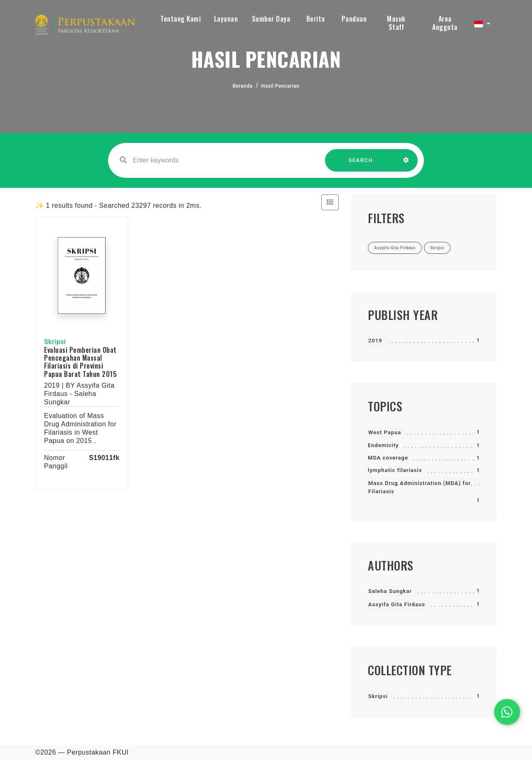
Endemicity (383, 445)
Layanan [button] (226, 19)
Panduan (354, 19)
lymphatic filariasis (395, 470)
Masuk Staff (396, 23)
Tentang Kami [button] (181, 19)
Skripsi (378, 696)
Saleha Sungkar (390, 591)
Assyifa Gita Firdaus (397, 604)
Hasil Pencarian (281, 86)
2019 (375, 341)
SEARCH (361, 164)
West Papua (385, 432)
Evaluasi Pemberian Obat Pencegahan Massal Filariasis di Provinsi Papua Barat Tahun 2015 (80, 362)
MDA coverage (388, 458)
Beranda (243, 86)
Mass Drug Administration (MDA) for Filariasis (420, 487)
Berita (316, 19)
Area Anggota (445, 23)
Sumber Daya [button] (271, 19)
